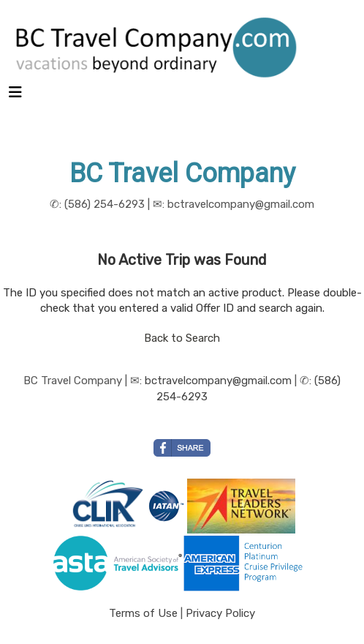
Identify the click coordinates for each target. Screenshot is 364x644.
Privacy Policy (220, 613)
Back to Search (182, 338)
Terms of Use (143, 613)
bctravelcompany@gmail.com (218, 381)
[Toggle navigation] (15, 96)
